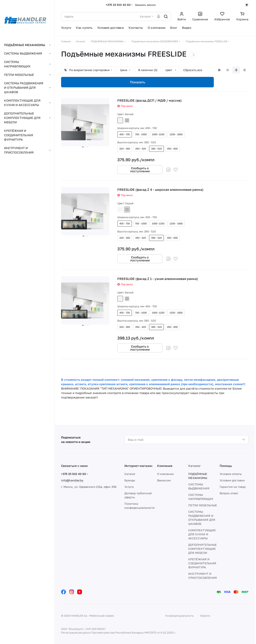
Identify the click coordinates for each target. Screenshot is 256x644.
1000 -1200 (158, 134)
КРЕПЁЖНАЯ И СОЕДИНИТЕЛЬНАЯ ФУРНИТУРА (202, 563)
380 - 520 (156, 149)
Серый (127, 120)
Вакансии (164, 480)
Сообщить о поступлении (140, 170)
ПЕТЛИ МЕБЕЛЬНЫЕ (203, 505)
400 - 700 (125, 134)
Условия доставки (232, 480)
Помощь (226, 466)
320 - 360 (125, 149)
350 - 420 (141, 149)
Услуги (129, 487)
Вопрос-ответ (229, 493)
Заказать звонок (145, 5)
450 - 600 (172, 149)
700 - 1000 (141, 134)
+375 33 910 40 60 (118, 5)
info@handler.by (72, 480)
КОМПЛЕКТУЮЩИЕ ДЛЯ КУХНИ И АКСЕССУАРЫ (202, 534)
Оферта (205, 616)
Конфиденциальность (180, 616)
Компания (165, 466)
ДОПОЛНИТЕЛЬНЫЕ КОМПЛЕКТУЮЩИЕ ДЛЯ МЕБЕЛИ (203, 549)
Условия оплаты (231, 474)
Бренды (130, 480)
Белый (120, 120)
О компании (165, 474)
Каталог (130, 474)
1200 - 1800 (176, 134)
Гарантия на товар (233, 487)
